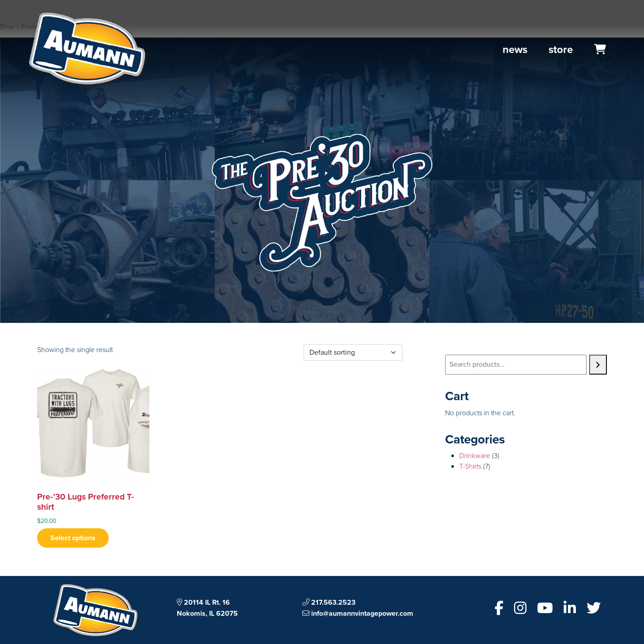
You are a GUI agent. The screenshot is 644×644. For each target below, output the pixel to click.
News (515, 49)
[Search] (598, 365)
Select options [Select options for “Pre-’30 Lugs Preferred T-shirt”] (73, 538)
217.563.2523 (329, 602)
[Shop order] (353, 352)
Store (561, 49)
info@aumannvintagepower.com (358, 613)
